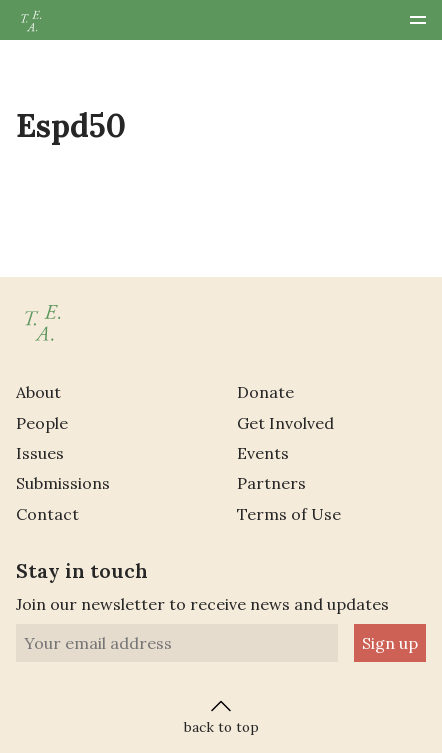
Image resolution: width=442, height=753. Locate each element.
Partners (271, 483)
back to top (221, 715)
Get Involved (285, 423)
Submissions (63, 483)
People (42, 423)
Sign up (390, 643)
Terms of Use (289, 514)
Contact (47, 514)
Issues (40, 453)
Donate (265, 392)
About (38, 392)
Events (263, 453)
